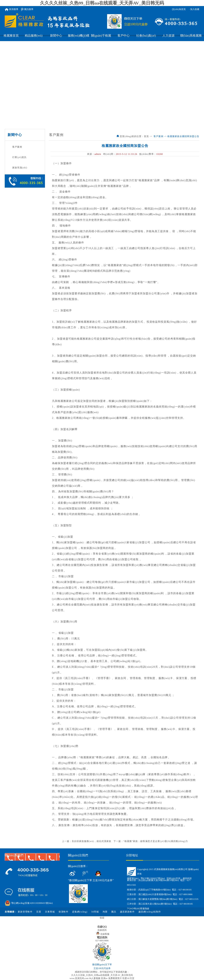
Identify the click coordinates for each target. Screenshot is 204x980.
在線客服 (102, 934)
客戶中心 (124, 36)
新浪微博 (11, 9)
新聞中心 (56, 36)
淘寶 (105, 912)
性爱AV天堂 (128, 978)
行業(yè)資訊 (19, 157)
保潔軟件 (63, 912)
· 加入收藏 (194, 9)
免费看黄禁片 (115, 978)
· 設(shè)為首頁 (178, 9)
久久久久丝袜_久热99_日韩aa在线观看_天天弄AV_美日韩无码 (102, 3)
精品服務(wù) (34, 36)
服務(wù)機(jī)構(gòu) (79, 38)
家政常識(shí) (20, 168)
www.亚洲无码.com (79, 978)
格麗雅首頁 (11, 36)
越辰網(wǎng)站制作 (150, 912)
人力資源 (168, 36)
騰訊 (114, 912)
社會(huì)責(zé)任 (146, 38)
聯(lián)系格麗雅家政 (191, 38)
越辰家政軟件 (127, 912)
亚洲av (104, 978)
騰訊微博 (27, 9)
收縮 (102, 918)
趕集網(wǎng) (80, 912)
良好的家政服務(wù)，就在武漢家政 (92, 841)
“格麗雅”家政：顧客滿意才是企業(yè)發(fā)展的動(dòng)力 (156, 841)
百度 (39, 912)
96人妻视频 (95, 978)
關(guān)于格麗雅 (101, 38)
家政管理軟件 (25, 912)
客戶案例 (17, 147)
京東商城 (50, 912)
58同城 (95, 912)
